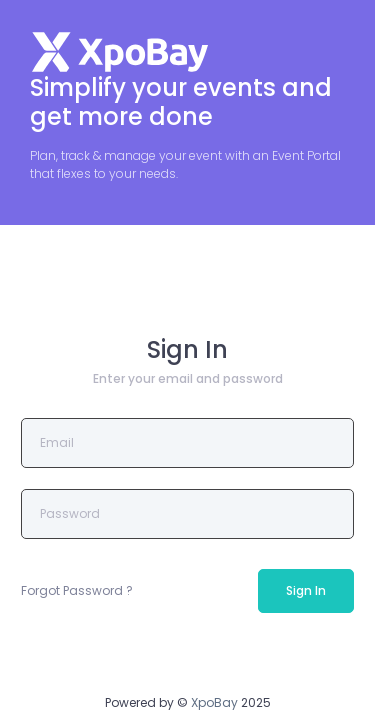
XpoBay (214, 702)
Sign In (306, 590)
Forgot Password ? (77, 590)
